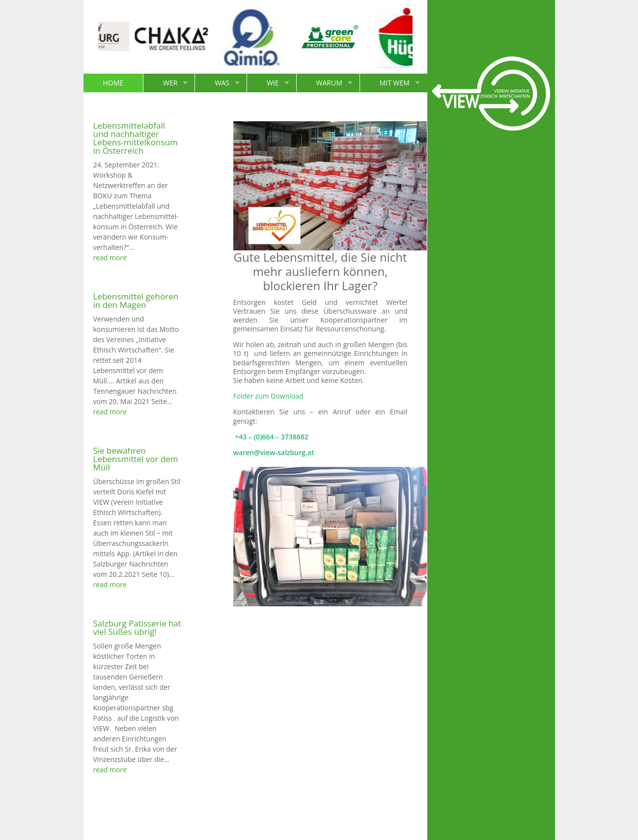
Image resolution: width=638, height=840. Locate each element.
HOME (113, 83)
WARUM (329, 83)
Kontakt (464, 826)
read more (110, 257)
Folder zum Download (268, 396)
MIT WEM (395, 83)
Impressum (505, 826)
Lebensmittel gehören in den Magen (136, 300)
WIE (273, 83)
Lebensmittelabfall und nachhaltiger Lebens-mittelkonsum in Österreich (136, 138)
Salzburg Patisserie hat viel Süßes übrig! (137, 627)
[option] (105, 37)
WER (170, 83)
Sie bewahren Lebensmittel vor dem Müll (136, 459)
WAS (222, 83)
